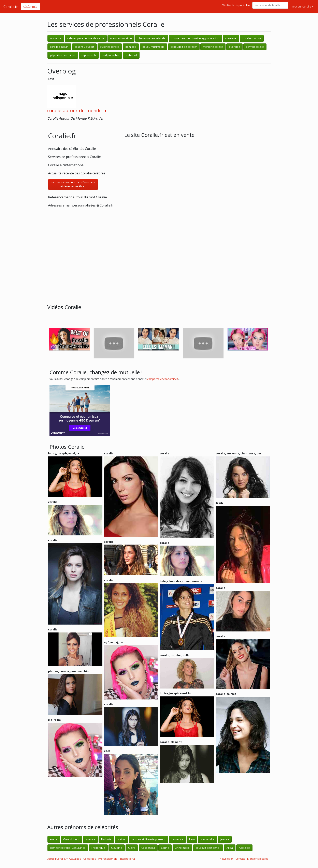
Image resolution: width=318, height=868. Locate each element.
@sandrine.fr (71, 839)
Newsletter (226, 859)
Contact (240, 859)
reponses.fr (89, 55)
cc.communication (121, 38)
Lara (192, 839)
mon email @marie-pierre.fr (149, 839)
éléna (54, 839)
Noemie (90, 839)
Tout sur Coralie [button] (301, 6)
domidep (131, 47)
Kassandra (208, 839)
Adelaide (244, 848)
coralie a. (231, 38)
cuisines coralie (110, 47)
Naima (122, 839)
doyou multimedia (153, 47)
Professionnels (108, 859)
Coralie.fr (11, 7)
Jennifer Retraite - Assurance (68, 848)
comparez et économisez (163, 379)
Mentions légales (258, 859)
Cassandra (148, 848)
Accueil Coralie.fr (57, 859)
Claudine (117, 848)
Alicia (230, 848)
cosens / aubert (84, 47)
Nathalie (106, 839)
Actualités (75, 859)
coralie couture (252, 38)
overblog (234, 47)
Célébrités (30, 7)
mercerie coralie (213, 47)
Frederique (98, 848)
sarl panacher (111, 55)
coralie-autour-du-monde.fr (77, 111)
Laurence (177, 839)
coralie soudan (59, 47)
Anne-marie (182, 848)
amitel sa (56, 38)
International (128, 859)
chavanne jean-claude (152, 38)
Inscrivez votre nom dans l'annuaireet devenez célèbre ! (73, 184)
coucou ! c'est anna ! (208, 848)
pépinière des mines (63, 55)
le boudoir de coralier (184, 47)
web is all (131, 55)
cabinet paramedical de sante (86, 38)
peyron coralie (255, 47)
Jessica (225, 839)
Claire (132, 848)
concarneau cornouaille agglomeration (195, 38)
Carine (165, 848)
